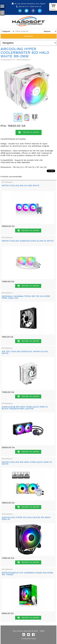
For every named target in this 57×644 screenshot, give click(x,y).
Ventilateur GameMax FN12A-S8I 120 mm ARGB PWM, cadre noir (26, 297)
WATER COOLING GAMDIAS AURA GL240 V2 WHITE (28, 241)
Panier (53, 9)
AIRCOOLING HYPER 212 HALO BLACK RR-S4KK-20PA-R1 (26, 518)
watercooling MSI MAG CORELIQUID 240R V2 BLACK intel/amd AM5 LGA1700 (25, 408)
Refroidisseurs (7, 182)
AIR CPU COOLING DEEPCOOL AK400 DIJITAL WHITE (25, 352)
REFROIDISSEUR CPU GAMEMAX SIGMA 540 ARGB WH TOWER (27, 574)
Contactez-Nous (29, 639)
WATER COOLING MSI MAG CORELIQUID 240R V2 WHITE (27, 463)
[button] (50, 63)
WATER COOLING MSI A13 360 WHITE (21, 185)
